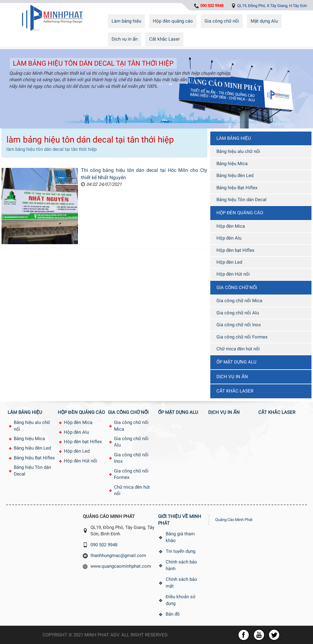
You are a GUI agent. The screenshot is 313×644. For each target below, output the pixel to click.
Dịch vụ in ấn (125, 39)
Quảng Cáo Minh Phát (234, 520)
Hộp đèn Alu (229, 238)
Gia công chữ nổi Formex (242, 337)
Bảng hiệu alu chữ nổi (238, 151)
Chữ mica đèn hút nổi (238, 349)
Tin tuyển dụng (180, 551)
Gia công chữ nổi (222, 21)
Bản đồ (173, 614)
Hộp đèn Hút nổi (233, 274)
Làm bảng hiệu (126, 21)
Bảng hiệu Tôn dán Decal (241, 200)
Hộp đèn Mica (231, 226)
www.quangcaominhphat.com (121, 566)
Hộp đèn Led (229, 262)
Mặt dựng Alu (264, 21)
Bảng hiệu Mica (232, 164)
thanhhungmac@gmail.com (118, 555)
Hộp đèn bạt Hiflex (235, 250)
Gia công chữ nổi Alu (238, 313)
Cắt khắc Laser (164, 39)
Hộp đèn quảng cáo (173, 21)
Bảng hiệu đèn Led (235, 175)
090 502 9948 (104, 545)
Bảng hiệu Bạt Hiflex (237, 188)
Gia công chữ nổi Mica (239, 301)
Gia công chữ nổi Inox (239, 325)
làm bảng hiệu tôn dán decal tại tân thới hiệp (93, 63)
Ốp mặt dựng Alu (236, 362)
